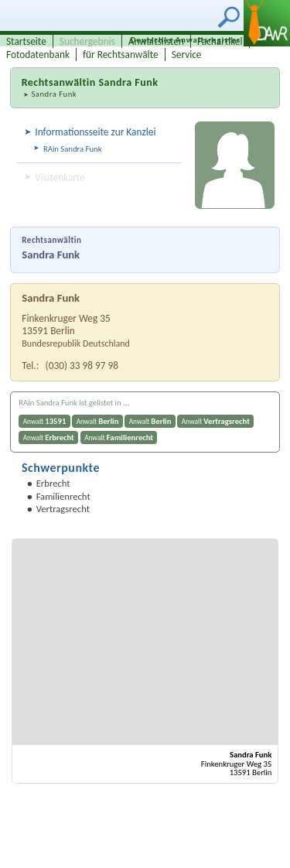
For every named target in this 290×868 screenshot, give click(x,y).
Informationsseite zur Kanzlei (95, 132)
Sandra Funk (54, 94)
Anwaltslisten (156, 41)
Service (187, 55)
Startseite (26, 41)
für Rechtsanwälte (121, 55)
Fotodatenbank (38, 55)
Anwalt (45, 421)
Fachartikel (220, 41)
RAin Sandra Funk (73, 149)
